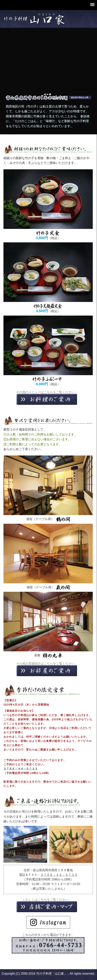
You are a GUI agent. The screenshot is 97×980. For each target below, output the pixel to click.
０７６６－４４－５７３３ (21, 769)
